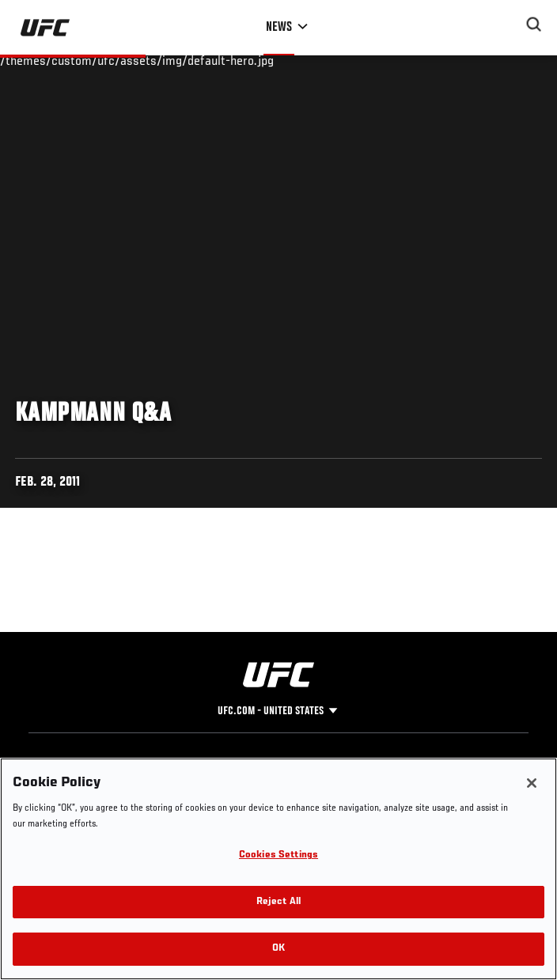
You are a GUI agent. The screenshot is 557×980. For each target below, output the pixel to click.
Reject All (278, 902)
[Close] (532, 783)
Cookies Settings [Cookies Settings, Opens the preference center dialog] (278, 855)
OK (278, 949)
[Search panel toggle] (534, 25)
